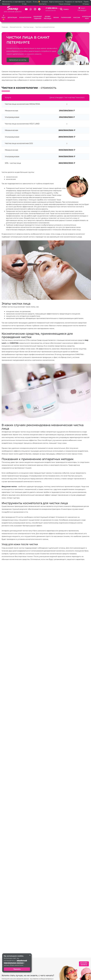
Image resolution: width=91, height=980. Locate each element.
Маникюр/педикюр (38, 17)
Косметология (25, 17)
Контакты (43, 4)
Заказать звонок (51, 11)
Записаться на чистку (18, 64)
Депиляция (12, 17)
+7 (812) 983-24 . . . (53, 8)
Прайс (86, 2)
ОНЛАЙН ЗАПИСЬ (84, 964)
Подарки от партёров (74, 2)
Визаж (56, 17)
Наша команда (65, 4)
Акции (29, 2)
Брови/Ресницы (48, 17)
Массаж (77, 17)
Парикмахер (66, 17)
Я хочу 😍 (36, 2)
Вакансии (6, 4)
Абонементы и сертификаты (14, 2)
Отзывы (86, 4)
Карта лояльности (56, 2)
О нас (24, 4)
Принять (17, 969)
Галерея (45, 2)
